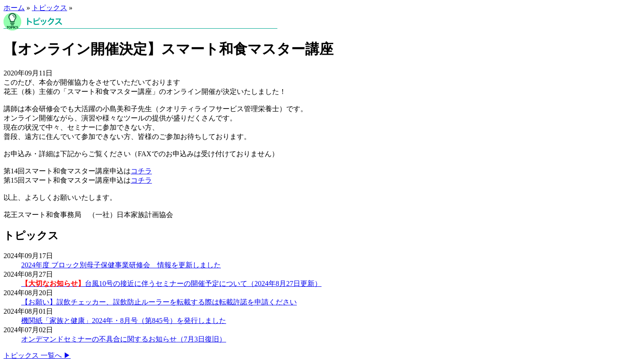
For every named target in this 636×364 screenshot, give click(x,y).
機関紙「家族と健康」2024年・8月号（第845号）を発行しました (124, 321)
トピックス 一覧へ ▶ (37, 355)
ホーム (14, 8)
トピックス (49, 8)
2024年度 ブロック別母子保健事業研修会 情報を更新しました (121, 265)
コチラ (141, 171)
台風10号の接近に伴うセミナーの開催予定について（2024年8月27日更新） (171, 283)
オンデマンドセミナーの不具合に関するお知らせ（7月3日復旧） (124, 339)
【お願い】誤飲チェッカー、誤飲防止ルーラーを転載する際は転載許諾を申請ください (159, 302)
